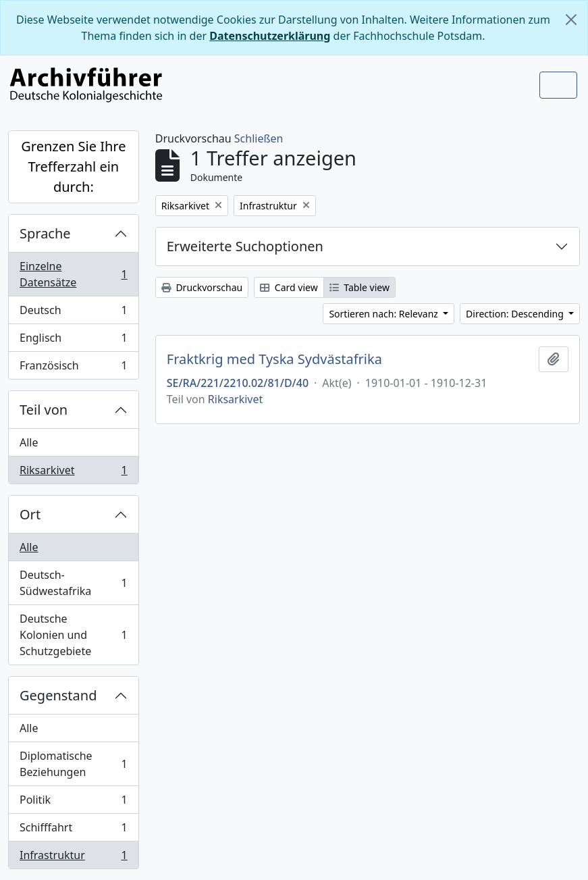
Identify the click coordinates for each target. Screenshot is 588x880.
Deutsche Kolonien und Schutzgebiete (73, 635)
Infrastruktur (73, 858)
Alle (29, 442)
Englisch (73, 341)
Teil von (44, 410)
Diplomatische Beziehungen (73, 764)
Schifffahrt (73, 830)
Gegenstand (58, 695)
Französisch (73, 368)
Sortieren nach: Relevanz (384, 314)
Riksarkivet (73, 473)
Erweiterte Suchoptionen (245, 246)
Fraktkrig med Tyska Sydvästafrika (274, 359)
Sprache (45, 233)
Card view (289, 287)
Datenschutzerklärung (270, 36)
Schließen (259, 138)
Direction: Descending (516, 314)
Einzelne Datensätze (73, 274)
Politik (73, 803)
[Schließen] (571, 20)
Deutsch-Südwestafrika (73, 583)
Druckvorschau (202, 287)
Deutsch (73, 313)
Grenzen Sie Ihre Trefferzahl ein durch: (73, 166)
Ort (30, 514)
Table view (359, 287)
